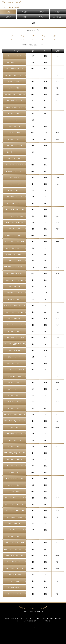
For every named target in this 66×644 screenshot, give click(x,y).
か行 (22, 36)
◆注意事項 (50, 618)
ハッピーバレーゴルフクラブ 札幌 (15, 511)
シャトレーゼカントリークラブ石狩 (15, 338)
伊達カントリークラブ (15, 402)
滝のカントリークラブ (15, 395)
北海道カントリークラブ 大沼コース (14, 549)
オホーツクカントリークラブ (14, 158)
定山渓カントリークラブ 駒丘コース (14, 306)
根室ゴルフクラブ (14, 472)
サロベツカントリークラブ (14, 325)
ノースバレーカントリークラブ (15, 479)
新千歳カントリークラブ (15, 357)
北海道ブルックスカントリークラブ (15, 568)
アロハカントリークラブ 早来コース (14, 94)
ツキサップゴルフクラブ (15, 440)
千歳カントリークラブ (15, 427)
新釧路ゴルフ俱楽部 (15, 351)
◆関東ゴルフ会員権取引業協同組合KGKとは (29, 621)
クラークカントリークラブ (14, 203)
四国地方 (41, 17)
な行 (54, 36)
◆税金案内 (58, 618)
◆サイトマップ (41, 618)
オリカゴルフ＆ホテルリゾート (15, 165)
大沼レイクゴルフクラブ (15, 126)
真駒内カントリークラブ (15, 575)
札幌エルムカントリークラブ (14, 254)
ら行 (44, 39)
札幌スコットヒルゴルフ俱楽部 (15, 280)
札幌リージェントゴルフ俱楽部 (15, 312)
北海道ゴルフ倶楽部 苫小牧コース (15, 562)
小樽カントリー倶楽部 (15, 133)
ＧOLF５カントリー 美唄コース (15, 235)
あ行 (12, 36)
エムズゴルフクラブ (15, 120)
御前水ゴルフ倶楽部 (15, 229)
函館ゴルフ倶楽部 (14, 491)
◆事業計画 (47, 621)
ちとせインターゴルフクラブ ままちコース (14, 421)
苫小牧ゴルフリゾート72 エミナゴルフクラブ (14, 453)
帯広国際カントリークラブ (14, 146)
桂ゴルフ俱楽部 (14, 178)
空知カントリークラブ (15, 383)
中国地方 (25, 17)
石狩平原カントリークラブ (14, 101)
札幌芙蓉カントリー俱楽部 (14, 293)
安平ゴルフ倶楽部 (14, 88)
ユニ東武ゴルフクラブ (15, 587)
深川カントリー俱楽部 (15, 536)
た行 (44, 36)
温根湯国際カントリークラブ (14, 171)
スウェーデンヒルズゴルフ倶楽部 (15, 370)
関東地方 (41, 12)
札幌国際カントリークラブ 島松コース (14, 267)
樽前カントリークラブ (15, 408)
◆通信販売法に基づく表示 (12, 618)
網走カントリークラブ (15, 82)
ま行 (22, 39)
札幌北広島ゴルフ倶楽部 (15, 261)
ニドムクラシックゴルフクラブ (15, 466)
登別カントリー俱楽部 (15, 485)
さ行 (33, 36)
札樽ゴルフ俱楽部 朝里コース (15, 248)
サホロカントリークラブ (15, 318)
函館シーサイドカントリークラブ (15, 498)
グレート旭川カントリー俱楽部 (15, 216)
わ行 (54, 39)
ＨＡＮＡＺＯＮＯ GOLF (14, 517)
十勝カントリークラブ (15, 447)
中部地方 (58, 12)
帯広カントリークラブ (15, 139)
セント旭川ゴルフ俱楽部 (15, 376)
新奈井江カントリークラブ (14, 363)
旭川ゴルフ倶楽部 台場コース (15, 69)
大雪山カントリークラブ (15, 389)
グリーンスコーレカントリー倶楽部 (15, 210)
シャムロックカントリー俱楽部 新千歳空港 (14, 344)
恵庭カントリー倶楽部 (15, 114)
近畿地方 (8, 17)
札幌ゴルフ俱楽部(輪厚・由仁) (15, 274)
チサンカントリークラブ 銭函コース (14, 415)
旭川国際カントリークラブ (14, 62)
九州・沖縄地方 (58, 17)
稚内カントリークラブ (15, 594)
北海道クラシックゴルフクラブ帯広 (15, 543)
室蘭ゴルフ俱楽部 (14, 581)
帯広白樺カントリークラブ (14, 152)
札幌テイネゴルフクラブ (15, 286)
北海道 (8, 12)
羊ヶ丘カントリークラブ (15, 523)
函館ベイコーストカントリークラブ (15, 504)
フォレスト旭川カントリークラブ (15, 530)
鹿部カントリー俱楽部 (15, 331)
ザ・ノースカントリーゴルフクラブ (15, 242)
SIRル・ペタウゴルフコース (15, 107)
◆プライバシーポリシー (28, 618)
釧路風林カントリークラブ (14, 197)
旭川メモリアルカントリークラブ (15, 75)
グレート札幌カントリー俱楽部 (15, 222)
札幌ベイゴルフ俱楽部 (15, 299)
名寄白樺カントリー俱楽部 (14, 459)
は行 (12, 39)
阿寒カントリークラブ (15, 56)
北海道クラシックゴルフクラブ (15, 555)
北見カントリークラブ (15, 184)
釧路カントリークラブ (15, 190)
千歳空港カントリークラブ (14, 434)
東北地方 (25, 12)
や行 (33, 39)
